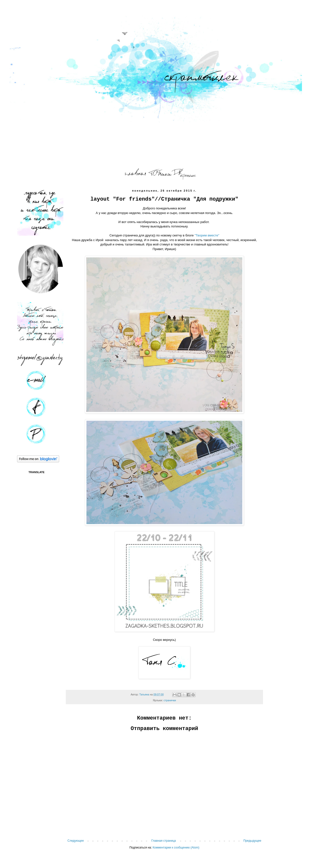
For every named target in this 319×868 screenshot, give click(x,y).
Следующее (76, 841)
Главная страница (164, 841)
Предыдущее (252, 841)
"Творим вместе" (207, 235)
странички (170, 700)
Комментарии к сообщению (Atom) (176, 848)
